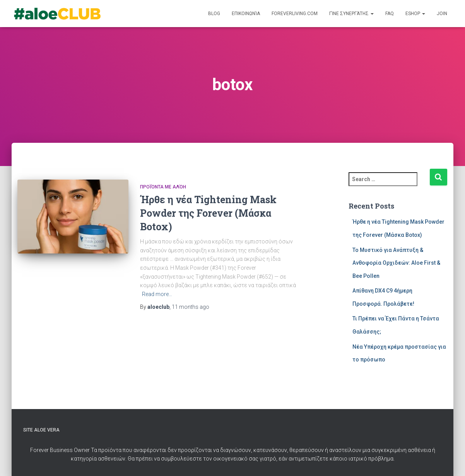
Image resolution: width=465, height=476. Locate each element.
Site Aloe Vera (41, 430)
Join (442, 14)
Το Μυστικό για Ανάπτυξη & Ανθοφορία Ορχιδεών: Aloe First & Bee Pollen (396, 263)
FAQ (390, 14)
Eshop (415, 14)
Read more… (157, 294)
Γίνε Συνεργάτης (351, 14)
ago (191, 307)
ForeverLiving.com (295, 14)
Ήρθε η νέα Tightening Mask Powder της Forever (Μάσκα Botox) (208, 213)
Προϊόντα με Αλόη (163, 187)
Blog (214, 14)
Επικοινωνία (246, 14)
